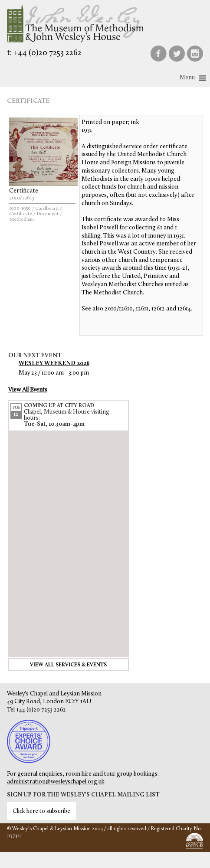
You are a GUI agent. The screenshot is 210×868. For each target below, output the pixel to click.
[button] (187, 78)
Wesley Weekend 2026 (54, 364)
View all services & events (68, 665)
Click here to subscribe (41, 811)
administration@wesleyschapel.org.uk (56, 782)
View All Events (28, 390)
